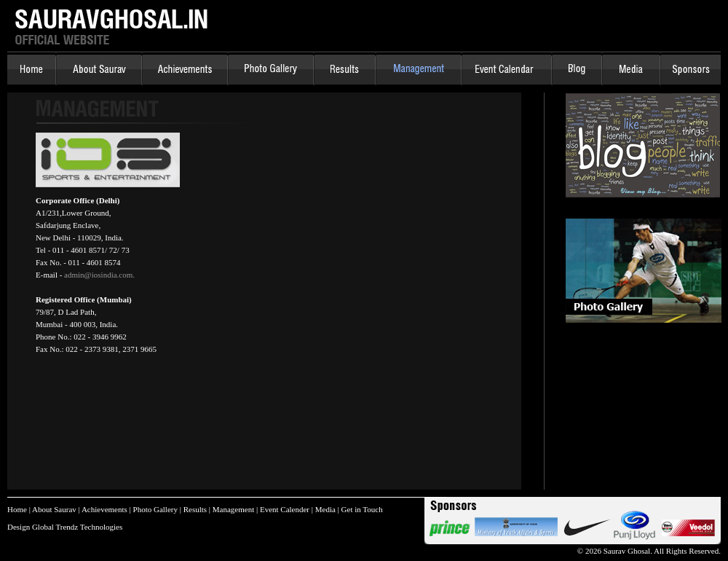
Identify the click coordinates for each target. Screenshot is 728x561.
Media (325, 509)
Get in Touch (362, 509)
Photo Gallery (155, 509)
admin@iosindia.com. (99, 275)
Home (17, 509)
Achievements (104, 509)
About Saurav (54, 509)
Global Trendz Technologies (77, 527)
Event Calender (285, 509)
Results (195, 509)
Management (233, 509)
